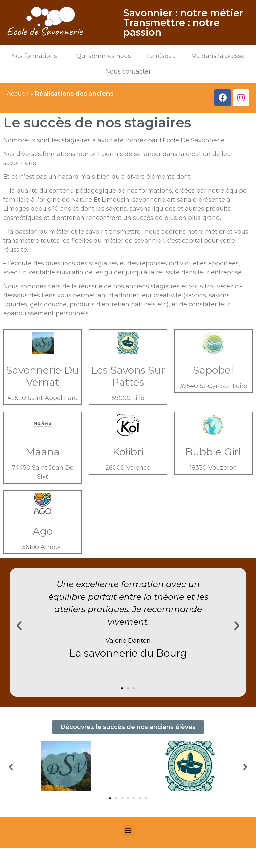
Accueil (18, 94)
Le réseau (161, 56)
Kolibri (128, 452)
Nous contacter (128, 71)
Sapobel (213, 370)
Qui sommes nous (104, 56)
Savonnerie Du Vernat (42, 376)
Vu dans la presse (218, 56)
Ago (43, 531)
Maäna (43, 452)
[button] (122, 688)
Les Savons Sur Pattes (128, 376)
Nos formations (36, 56)
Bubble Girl (213, 452)
